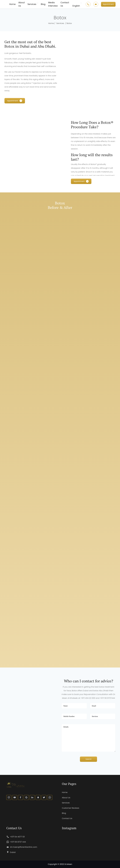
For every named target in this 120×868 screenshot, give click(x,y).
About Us (22, 4)
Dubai (13, 852)
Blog (43, 4)
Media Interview (53, 4)
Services (32, 4)
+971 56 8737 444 (18, 842)
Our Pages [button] (69, 784)
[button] (108, 4)
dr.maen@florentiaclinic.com (24, 847)
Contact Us (65, 4)
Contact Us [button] (14, 828)
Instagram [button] (69, 828)
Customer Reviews (71, 808)
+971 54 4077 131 (17, 837)
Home (12, 4)
